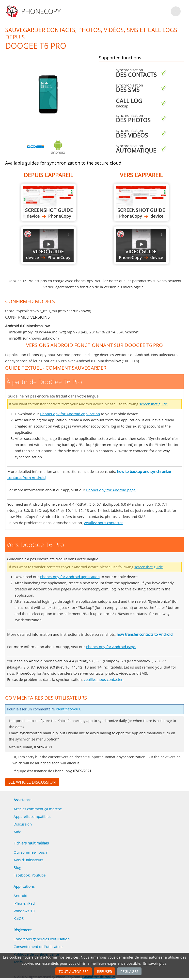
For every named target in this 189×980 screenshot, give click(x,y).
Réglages (129, 971)
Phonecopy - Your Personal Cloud (34, 11)
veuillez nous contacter (103, 523)
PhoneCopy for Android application (70, 414)
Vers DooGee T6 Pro (141, 202)
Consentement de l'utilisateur (38, 946)
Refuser (104, 971)
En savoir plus (155, 963)
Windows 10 (24, 911)
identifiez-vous (68, 709)
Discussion (23, 824)
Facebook (22, 875)
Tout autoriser (74, 971)
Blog (17, 867)
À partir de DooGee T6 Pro (48, 202)
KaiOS (19, 918)
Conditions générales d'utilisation (42, 939)
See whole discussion (32, 782)
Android (20, 895)
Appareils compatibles (32, 816)
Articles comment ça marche (38, 809)
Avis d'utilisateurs (28, 860)
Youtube (39, 875)
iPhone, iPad (24, 903)
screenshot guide (154, 404)
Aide (17, 832)
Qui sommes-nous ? (30, 852)
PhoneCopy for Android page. (111, 490)
